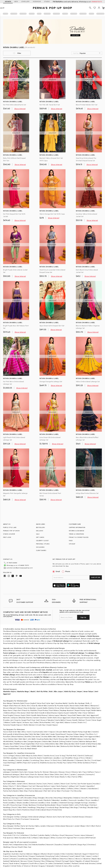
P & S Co (16, 835)
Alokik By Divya (70, 691)
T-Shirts (18, 786)
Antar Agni (50, 703)
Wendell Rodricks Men (51, 746)
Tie (72, 791)
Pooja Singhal (30, 703)
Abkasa (80, 739)
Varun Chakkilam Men (11, 749)
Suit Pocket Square (85, 784)
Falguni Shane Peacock (12, 706)
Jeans (53, 786)
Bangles (41, 798)
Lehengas (7, 772)
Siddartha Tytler (76, 713)
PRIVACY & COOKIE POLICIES (79, 537)
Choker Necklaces (29, 805)
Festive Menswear (36, 791)
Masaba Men (8, 744)
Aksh (51, 691)
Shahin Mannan (29, 725)
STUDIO (47, 1)
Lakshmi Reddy (44, 835)
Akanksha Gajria (9, 691)
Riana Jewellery (9, 760)
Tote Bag (83, 807)
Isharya (18, 756)
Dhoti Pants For (9, 819)
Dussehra (58, 845)
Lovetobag (35, 760)
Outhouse (89, 756)
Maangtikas (68, 798)
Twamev (70, 734)
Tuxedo (82, 786)
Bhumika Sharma (25, 718)
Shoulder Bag (92, 807)
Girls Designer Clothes (11, 817)
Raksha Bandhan (39, 845)
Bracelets (28, 798)
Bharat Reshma (17, 736)
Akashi (33, 691)
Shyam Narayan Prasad (80, 718)
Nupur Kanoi (8, 710)
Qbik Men (22, 739)
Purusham (7, 736)
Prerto (94, 763)
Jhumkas (92, 803)
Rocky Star (26, 706)
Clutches (93, 805)
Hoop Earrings (16, 805)
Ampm (80, 691)
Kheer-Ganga (79, 734)
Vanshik (95, 732)
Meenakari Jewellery (60, 800)
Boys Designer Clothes (11, 826)
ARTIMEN (73, 739)
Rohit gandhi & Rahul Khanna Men (16, 734)
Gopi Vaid (35, 720)
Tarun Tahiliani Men (10, 739)
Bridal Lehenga (94, 643)
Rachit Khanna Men (61, 739)
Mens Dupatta (18, 789)
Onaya (20, 708)
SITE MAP (72, 544)
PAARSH (17, 744)
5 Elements (80, 760)
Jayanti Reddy (42, 708)
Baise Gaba (75, 706)
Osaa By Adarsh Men (39, 706)
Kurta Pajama (62, 786)
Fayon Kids (7, 835)
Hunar (26, 758)
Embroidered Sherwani (64, 826)
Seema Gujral (63, 713)
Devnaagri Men (63, 736)
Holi (11, 845)
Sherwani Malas (59, 789)
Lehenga (73, 636)
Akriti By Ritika (42, 691)
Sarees (82, 636)
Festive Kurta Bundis (11, 791)
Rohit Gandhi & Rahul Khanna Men (88, 744)
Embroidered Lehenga (37, 817)
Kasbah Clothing (59, 741)
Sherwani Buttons (43, 786)
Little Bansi (25, 835)
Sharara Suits (40, 670)
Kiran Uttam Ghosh (63, 708)
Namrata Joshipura (10, 718)
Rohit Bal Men (35, 734)
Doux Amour (45, 760)
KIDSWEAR (37, 1)
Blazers (25, 786)
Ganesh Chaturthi (70, 845)
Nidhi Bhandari (69, 760)
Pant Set (47, 791)
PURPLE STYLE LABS (10, 527)
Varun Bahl (72, 715)
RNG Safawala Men (67, 744)
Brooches (78, 791)
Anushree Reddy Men (45, 739)
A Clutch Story (56, 760)
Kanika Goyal (95, 718)
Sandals (65, 805)
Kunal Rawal (61, 734)
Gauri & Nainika (30, 708)
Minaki (89, 758)
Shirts (25, 784)
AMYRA (19, 763)
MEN (16, 1)
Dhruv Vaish (26, 732)
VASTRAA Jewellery (10, 758)
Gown (68, 772)
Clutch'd (81, 756)
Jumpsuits (81, 774)
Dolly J (88, 703)
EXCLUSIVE (40, 531)
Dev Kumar (36, 736)
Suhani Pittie (72, 763)
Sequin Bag (7, 810)
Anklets (26, 800)
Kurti (8, 638)
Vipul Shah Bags (9, 763)
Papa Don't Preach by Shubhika (25, 710)
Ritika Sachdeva (84, 763)
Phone (67, 571)
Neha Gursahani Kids (23, 838)
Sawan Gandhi (72, 720)
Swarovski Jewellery (77, 800)
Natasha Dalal (19, 703)
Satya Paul (41, 703)
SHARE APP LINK (96, 577)
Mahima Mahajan (78, 708)
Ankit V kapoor (50, 732)
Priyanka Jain (8, 720)
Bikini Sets (59, 774)
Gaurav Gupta (20, 715)
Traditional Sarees (43, 658)
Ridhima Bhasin (10, 713)
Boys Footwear (14, 828)
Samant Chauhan (40, 718)
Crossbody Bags (52, 807)
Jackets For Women (41, 677)
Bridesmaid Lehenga (61, 641)
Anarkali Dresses (78, 817)
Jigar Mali (59, 722)
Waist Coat (65, 784)
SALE (38, 534)
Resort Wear (49, 774)
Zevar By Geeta (36, 758)
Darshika (28, 736)
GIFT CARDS (40, 537)
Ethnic (77, 789)
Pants (50, 784)
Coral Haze (96, 760)
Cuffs (22, 798)
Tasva (5, 732)
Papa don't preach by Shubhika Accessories (40, 763)
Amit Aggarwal (92, 715)
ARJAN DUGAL (8, 741)
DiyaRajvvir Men (21, 741)
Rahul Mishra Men (52, 744)
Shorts (11, 786)
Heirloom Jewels (36, 800)
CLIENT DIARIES (41, 550)
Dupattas (7, 777)
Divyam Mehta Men (64, 732)
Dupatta (46, 672)
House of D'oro (79, 758)
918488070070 (97, 2)
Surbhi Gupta (16, 722)
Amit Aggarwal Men (92, 736)
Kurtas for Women (42, 772)
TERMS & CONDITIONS (76, 534)
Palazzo (88, 682)
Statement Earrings (67, 803)
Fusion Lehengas (9, 653)
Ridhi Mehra (85, 706)
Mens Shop (24, 791)
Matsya (82, 720)
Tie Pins (74, 784)
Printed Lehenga (9, 675)
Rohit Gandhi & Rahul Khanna (46, 713)
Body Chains (8, 800)
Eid (30, 845)
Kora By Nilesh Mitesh (29, 749)
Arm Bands (18, 800)
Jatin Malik (31, 739)
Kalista (51, 708)
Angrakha (90, 786)
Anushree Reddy (61, 703)
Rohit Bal (30, 713)
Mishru (88, 708)
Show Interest (20, 109)
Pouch (14, 807)
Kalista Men (47, 741)
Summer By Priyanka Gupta (58, 706)
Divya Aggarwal (64, 718)
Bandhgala (7, 789)
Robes (5, 786)
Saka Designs (44, 838)
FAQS (71, 541)
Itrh (53, 722)
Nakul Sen (95, 708)
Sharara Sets (77, 772)
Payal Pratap (43, 710)
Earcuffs (85, 798)
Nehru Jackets (41, 826)
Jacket (77, 826)
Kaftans (91, 772)
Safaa (36, 722)
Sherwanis (54, 772)
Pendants (47, 800)
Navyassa (69, 835)
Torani (88, 720)
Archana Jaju (28, 722)
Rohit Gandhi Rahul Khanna (37, 715)
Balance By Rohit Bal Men (70, 746)
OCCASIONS (40, 547)
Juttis (77, 805)
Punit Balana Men (77, 736)
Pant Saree (55, 777)
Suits (45, 784)
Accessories (37, 789)
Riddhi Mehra (96, 710)
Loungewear (47, 789)
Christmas (91, 845)
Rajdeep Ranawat (67, 710)
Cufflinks (70, 789)
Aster (21, 758)
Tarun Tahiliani (89, 713)
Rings (35, 798)
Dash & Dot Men (15, 732)
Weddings (7, 847)
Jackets (73, 774)
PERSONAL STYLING (43, 544)
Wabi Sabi (45, 734)
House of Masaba (47, 720)
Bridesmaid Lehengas (11, 774)
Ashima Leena (54, 715)
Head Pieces (94, 798)
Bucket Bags (65, 807)
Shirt (88, 826)
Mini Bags (74, 807)
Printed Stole (57, 810)
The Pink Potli (71, 756)
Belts (71, 805)
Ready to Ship (65, 777)
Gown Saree (45, 777)
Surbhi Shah (52, 718)
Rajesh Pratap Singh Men (82, 732)
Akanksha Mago (23, 691)
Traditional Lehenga (77, 653)
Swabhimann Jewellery (51, 758)
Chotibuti (34, 835)
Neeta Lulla (81, 715)
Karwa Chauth (17, 847)
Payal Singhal (8, 715)
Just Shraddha (67, 758)
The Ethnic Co (91, 734)
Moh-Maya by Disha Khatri (32, 756)
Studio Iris (82, 722)
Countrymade (37, 732)
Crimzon (6, 765)
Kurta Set (61, 817)
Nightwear (15, 777)
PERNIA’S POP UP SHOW (11, 531)
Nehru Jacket (17, 784)
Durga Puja (82, 845)
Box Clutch (17, 810)
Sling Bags (41, 807)
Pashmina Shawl (29, 810)
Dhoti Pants (25, 774)
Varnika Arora (49, 756)
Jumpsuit (28, 789)
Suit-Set (32, 786)
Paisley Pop (62, 763)
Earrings (15, 798)
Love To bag (60, 756)
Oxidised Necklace (44, 805)
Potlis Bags (84, 805)
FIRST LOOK (7, 537)
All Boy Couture (56, 838)
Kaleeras (77, 798)
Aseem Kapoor (52, 725)
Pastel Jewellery (9, 803)
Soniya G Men (25, 746)
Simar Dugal (97, 720)
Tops (85, 772)
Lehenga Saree (33, 777)
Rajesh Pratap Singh (83, 710)
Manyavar (94, 706)
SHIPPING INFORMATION (77, 527)
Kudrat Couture (72, 741)
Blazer (83, 826)
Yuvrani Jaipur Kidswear (83, 835)
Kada (53, 805)
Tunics (97, 772)
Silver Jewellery (52, 803)
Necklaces (7, 798)
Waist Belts (22, 807)
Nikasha (63, 715)
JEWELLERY (25, 1)
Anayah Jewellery (23, 760)
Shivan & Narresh (9, 708)
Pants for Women (37, 774)
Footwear (66, 791)
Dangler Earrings (81, 803)
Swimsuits (90, 774)
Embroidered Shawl (43, 810)
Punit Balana (54, 710)
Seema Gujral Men (11, 746)
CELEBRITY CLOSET (42, 541)
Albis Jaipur (58, 691)
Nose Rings (58, 798)
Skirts (67, 774)
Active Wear (56, 791)
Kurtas (39, 784)
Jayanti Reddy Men (89, 746)
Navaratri (50, 845)
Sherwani (32, 784)
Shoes (59, 805)
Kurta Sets (23, 772)
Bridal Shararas (93, 636)
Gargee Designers (35, 741)
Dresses (62, 772)
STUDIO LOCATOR (9, 534)
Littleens (35, 838)
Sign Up (83, 617)
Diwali (5, 845)
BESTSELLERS (40, 527)
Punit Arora (40, 744)
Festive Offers (77, 777)
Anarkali (49, 670)
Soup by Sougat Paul (22, 720)
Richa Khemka (45, 722)
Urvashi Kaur (41, 725)
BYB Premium (91, 838)
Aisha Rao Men (90, 739)
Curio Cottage (9, 756)
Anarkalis (15, 772)
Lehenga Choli (93, 653)
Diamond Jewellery (38, 803)
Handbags (7, 807)
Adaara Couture (71, 722)
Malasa (7, 722)
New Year (28, 847)
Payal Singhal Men (28, 744)
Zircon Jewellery (92, 800)
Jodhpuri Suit (73, 786)
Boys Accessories (28, 828)
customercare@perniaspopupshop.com (20, 568)
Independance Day (20, 845)
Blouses (23, 777)
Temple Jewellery (23, 803)
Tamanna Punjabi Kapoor (13, 725)
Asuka (53, 734)
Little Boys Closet (58, 835)
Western (84, 789)
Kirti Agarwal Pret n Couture (74, 838)
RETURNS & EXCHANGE (76, 531)
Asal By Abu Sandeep (77, 703)
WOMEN (8, 1)
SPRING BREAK (37, 746)
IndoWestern (93, 789)
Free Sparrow (8, 838)
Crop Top (63, 679)
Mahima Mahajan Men (88, 741)
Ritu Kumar (22, 713)
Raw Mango (8, 703)
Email (56, 571)
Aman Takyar (88, 691)
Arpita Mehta (60, 720)
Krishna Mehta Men (49, 736)
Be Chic (88, 760)
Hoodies (96, 784)
